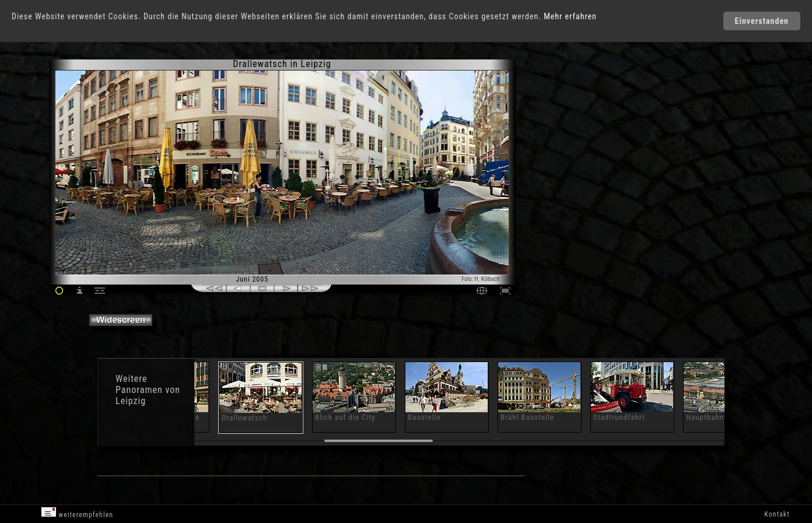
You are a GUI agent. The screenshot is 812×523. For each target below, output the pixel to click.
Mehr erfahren (570, 16)
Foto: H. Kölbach (480, 279)
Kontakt (777, 514)
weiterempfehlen (77, 513)
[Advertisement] (567, 157)
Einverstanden (762, 21)
